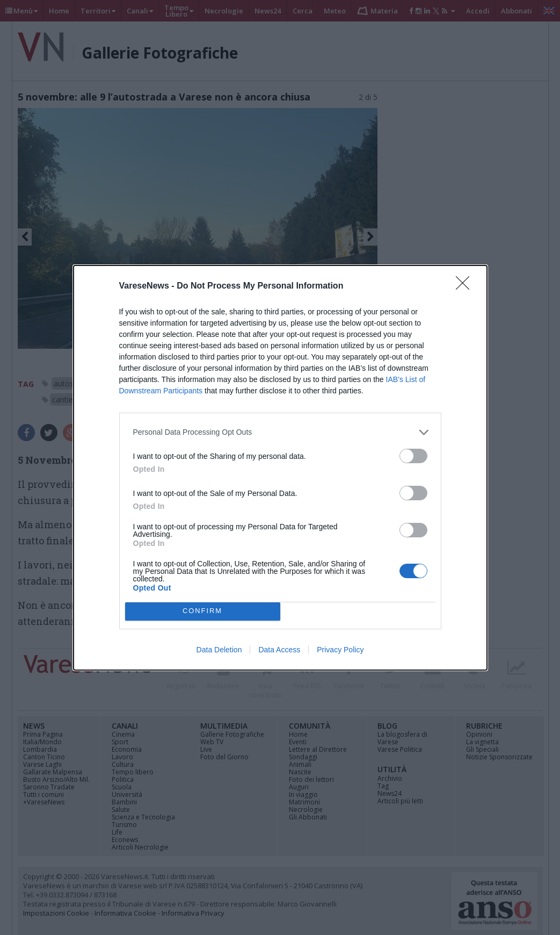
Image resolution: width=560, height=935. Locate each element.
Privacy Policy (340, 650)
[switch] (413, 456)
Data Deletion (219, 650)
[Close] (466, 286)
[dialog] (280, 468)
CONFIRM (203, 611)
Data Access (279, 650)
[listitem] (280, 432)
